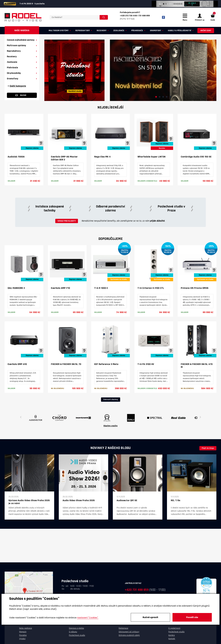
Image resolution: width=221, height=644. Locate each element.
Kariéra (172, 636)
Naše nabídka (22, 31)
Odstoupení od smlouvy (129, 632)
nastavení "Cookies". (88, 618)
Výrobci (22, 639)
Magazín (23, 632)
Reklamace (123, 629)
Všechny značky (110, 426)
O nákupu (73, 632)
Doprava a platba (76, 629)
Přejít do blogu (208, 449)
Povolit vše (192, 617)
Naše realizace (26, 629)
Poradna (23, 636)
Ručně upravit (150, 617)
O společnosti (174, 629)
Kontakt (172, 639)
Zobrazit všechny (111, 400)
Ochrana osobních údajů (129, 636)
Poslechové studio (77, 636)
